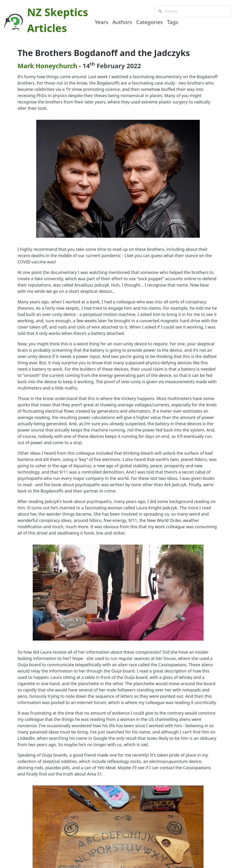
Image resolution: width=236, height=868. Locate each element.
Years (102, 22)
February (111, 66)
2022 (134, 66)
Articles (47, 28)
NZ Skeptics (58, 12)
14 (89, 66)
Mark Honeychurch (47, 66)
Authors (122, 22)
